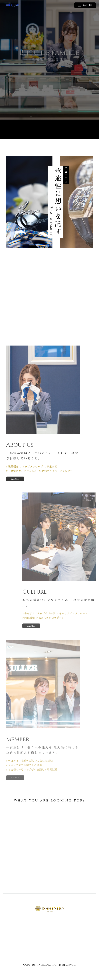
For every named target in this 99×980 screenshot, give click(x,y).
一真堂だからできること (22, 471)
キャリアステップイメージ (40, 614)
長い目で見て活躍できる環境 (25, 765)
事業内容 (52, 467)
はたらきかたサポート (51, 618)
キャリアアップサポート (73, 614)
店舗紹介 (46, 471)
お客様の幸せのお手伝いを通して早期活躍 (33, 770)
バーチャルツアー (65, 471)
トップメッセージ (33, 467)
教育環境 (29, 618)
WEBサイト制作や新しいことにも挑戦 (30, 761)
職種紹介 (13, 467)
